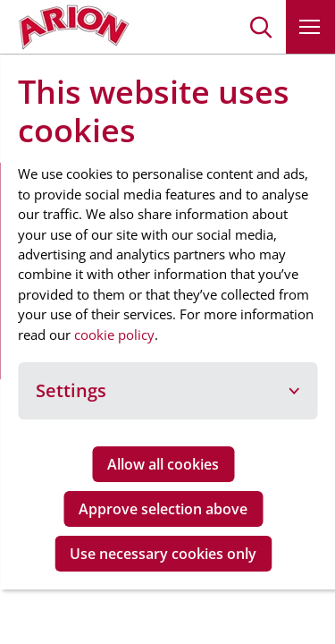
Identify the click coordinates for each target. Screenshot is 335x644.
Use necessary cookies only (163, 554)
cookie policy (114, 335)
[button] (261, 27)
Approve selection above (163, 509)
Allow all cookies (163, 464)
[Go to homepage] (74, 27)
